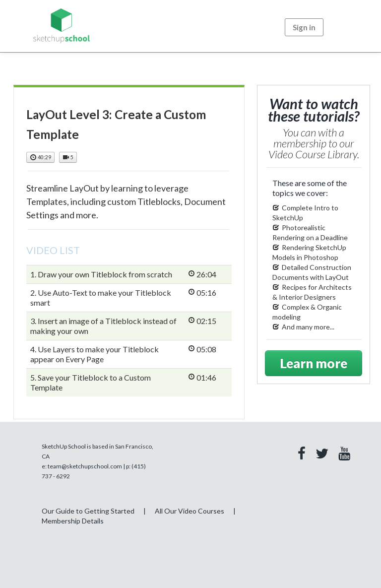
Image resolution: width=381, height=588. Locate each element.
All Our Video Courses (190, 511)
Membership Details (73, 521)
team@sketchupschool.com (85, 466)
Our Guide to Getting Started (88, 511)
